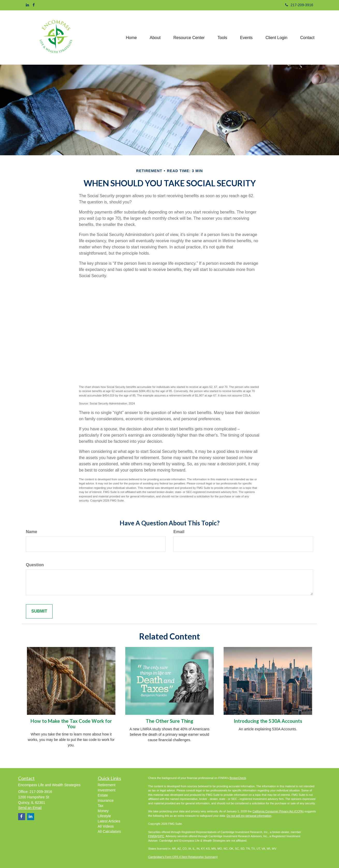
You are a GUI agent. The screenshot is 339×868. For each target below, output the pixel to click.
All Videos (106, 826)
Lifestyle (104, 816)
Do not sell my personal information (249, 816)
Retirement (107, 785)
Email (179, 532)
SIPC (161, 836)
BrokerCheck (238, 778)
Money (103, 811)
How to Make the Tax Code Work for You (71, 724)
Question (35, 565)
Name (32, 532)
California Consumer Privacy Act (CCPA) (278, 811)
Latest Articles (109, 821)
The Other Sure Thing (169, 721)
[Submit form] (39, 611)
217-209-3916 (299, 5)
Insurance (106, 800)
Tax (101, 806)
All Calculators (109, 832)
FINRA (153, 836)
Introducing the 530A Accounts (268, 721)
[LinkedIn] (27, 5)
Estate (103, 795)
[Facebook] (34, 5)
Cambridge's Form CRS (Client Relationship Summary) (183, 857)
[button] (154, 37)
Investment (107, 790)
